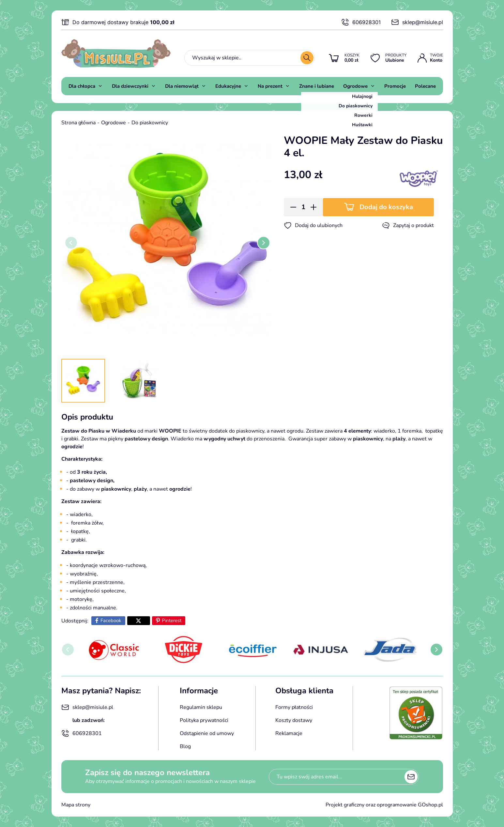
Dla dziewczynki (130, 86)
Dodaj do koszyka (386, 207)
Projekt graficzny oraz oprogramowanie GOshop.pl (384, 805)
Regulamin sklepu (201, 707)
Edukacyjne (228, 86)
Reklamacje (289, 733)
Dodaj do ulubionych (313, 225)
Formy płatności (294, 707)
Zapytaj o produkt (408, 225)
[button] (291, 207)
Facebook (111, 620)
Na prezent (270, 86)
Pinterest (172, 620)
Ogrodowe (355, 86)
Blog (185, 746)
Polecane (425, 86)
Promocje (395, 86)
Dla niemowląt (182, 86)
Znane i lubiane (317, 86)
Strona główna (78, 123)
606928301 (361, 22)
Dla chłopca (82, 86)
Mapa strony (76, 805)
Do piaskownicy (150, 123)
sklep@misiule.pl (417, 22)
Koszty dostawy (294, 720)
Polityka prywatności (204, 720)
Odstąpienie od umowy (207, 733)
